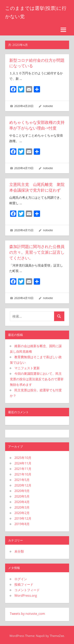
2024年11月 (23, 461)
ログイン (21, 577)
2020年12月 (23, 484)
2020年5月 (22, 495)
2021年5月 (22, 478)
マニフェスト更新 (27, 366)
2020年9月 (22, 489)
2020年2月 (22, 511)
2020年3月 (22, 506)
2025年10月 (23, 456)
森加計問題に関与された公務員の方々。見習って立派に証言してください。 (37, 251)
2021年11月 (23, 467)
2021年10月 (23, 473)
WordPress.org (26, 594)
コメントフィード (27, 588)
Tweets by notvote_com (27, 612)
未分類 (19, 550)
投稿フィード (24, 583)
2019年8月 (22, 522)
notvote (48, 106)
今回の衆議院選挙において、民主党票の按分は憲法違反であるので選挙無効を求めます (37, 377)
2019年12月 (23, 517)
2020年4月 (22, 500)
